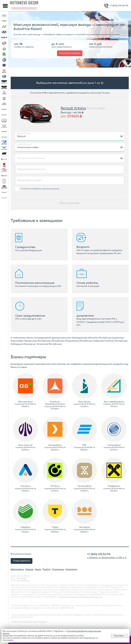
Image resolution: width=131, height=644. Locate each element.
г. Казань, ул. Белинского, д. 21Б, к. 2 (107, 558)
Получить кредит (70, 53)
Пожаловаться (22, 561)
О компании (58, 569)
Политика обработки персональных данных (80, 597)
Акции (38, 569)
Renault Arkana (73, 108)
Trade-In (47, 569)
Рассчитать (70, 203)
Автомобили (17, 569)
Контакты (71, 569)
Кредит (29, 569)
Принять (119, 636)
